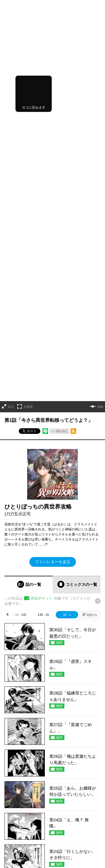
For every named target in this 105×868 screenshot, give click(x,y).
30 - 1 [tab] (67, 354)
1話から (92, 354)
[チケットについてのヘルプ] (98, 340)
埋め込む (62, 170)
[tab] (29, 323)
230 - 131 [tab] (20, 354)
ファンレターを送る (53, 301)
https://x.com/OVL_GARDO (25, 854)
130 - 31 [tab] (43, 354)
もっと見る (50, 683)
